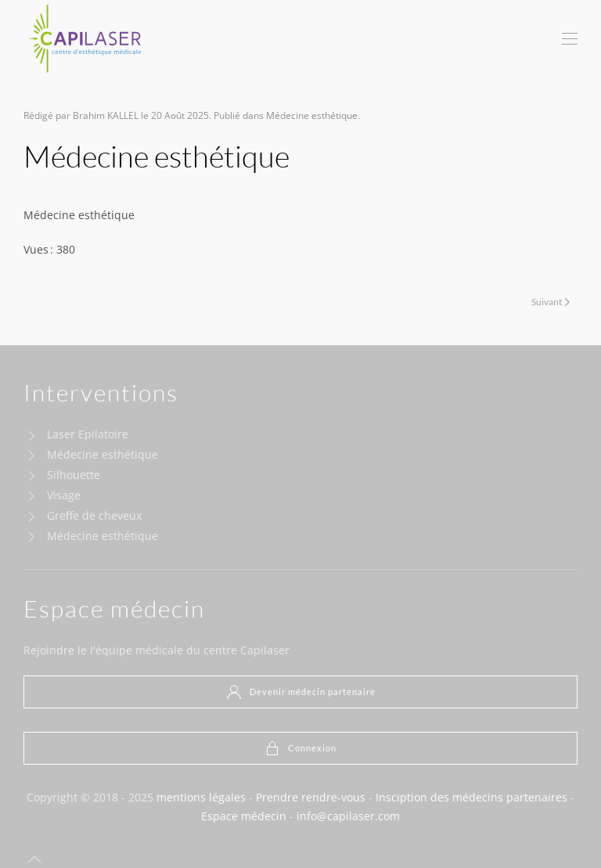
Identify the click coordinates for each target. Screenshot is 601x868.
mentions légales (201, 797)
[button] (570, 39)
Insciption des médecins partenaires (471, 797)
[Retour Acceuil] (86, 39)
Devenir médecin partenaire (301, 692)
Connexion (300, 748)
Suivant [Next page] (551, 302)
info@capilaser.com (348, 816)
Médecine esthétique (312, 115)
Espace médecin (244, 816)
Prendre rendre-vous (311, 797)
